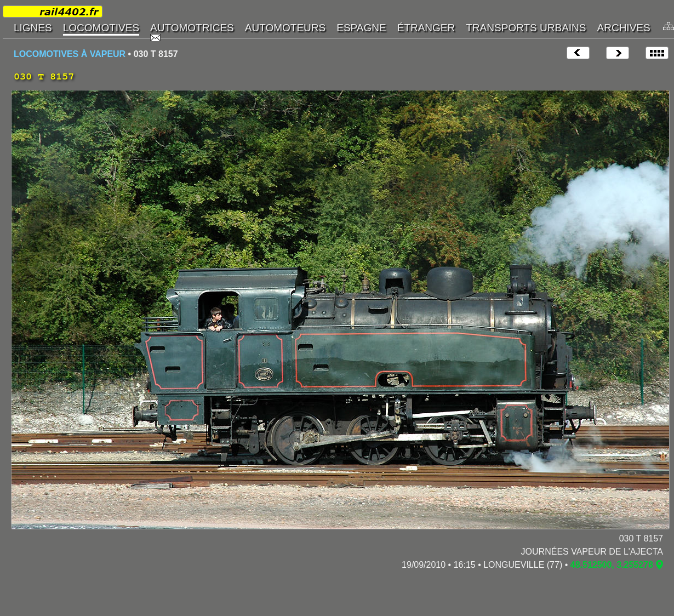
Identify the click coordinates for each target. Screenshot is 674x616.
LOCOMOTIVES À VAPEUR (70, 54)
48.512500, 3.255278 (612, 565)
